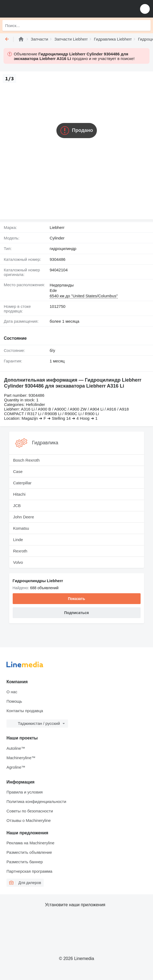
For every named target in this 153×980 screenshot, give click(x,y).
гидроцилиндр (63, 249)
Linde (18, 540)
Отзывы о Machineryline (29, 820)
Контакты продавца (25, 711)
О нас (12, 692)
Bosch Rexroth (26, 460)
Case (18, 471)
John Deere (24, 517)
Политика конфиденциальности (36, 801)
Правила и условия (25, 792)
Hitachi (19, 494)
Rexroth (20, 551)
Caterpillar (22, 483)
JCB (17, 506)
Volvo (18, 562)
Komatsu (21, 528)
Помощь (14, 701)
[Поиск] (145, 25)
